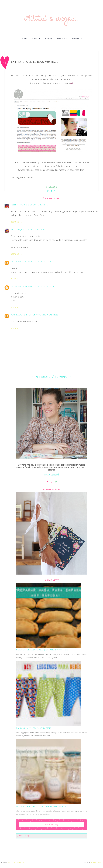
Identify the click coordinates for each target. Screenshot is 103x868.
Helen (14, 205)
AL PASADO (63, 377)
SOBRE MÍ (36, 39)
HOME (24, 39)
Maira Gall (96, 862)
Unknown (16, 262)
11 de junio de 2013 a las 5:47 (33, 205)
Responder (16, 222)
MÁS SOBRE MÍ (52, 475)
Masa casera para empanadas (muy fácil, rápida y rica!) (42, 650)
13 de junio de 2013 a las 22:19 (38, 286)
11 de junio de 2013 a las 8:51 (37, 262)
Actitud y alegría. (16, 862)
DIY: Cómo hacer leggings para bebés (34, 728)
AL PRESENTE (41, 377)
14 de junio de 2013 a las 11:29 (42, 315)
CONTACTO (77, 39)
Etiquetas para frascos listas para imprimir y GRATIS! (41, 806)
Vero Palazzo (18, 315)
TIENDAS (49, 39)
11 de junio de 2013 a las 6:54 (30, 230)
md (12, 230)
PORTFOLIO (62, 39)
